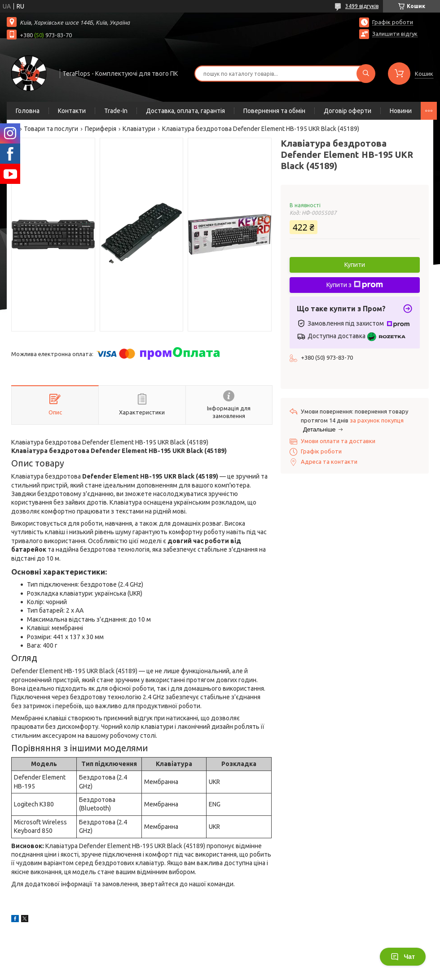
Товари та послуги (51, 129)
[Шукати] (366, 74)
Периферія (101, 129)
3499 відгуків (362, 6)
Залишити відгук (395, 34)
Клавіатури (139, 129)
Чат (403, 957)
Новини (401, 111)
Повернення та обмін (274, 111)
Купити (355, 265)
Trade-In (116, 111)
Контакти (72, 111)
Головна (28, 111)
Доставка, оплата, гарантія (185, 111)
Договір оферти (348, 111)
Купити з (355, 285)
